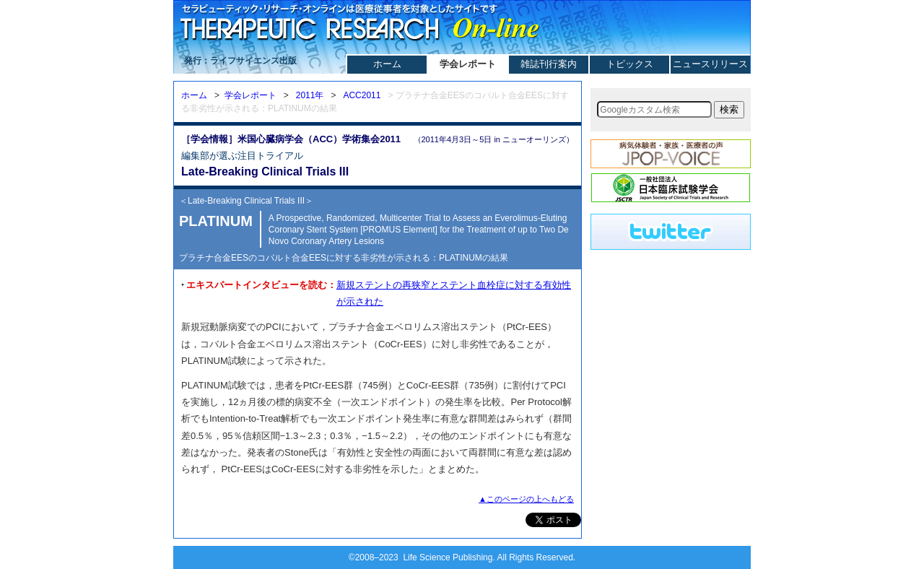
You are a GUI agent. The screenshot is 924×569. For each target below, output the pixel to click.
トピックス (630, 64)
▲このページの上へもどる (526, 499)
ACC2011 (362, 95)
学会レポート (468, 64)
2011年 (310, 95)
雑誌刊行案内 (549, 64)
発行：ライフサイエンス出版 (240, 61)
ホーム (387, 64)
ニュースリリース (710, 64)
